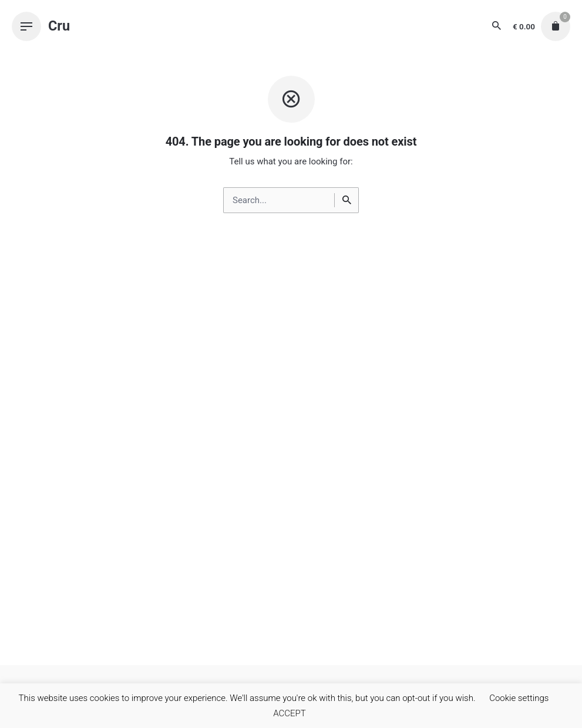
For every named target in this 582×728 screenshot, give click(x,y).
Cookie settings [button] (519, 698)
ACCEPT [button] (290, 713)
